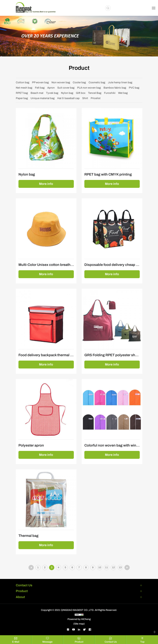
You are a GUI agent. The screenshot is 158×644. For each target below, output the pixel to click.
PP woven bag (40, 82)
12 (113, 567)
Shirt (85, 98)
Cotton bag (23, 82)
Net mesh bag (24, 88)
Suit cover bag (66, 88)
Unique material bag (43, 98)
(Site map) (79, 624)
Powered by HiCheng (79, 619)
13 (120, 567)
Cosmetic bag (97, 82)
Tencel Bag (95, 93)
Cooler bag (79, 82)
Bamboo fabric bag (115, 88)
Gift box (81, 93)
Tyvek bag (52, 93)
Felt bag (40, 88)
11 (107, 567)
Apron (51, 88)
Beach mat (37, 93)
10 (100, 567)
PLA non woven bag (89, 88)
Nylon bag (67, 93)
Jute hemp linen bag (120, 82)
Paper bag (22, 98)
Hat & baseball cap (68, 98)
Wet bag (123, 93)
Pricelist (96, 98)
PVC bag (134, 88)
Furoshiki (110, 93)
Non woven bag (61, 82)
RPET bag (22, 93)
